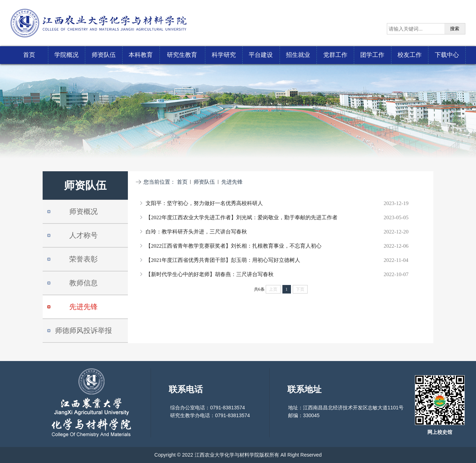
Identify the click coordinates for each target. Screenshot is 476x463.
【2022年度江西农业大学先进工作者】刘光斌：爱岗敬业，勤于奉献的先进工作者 (242, 217)
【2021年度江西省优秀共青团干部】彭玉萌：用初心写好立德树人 (223, 260)
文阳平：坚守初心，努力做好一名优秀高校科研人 (204, 203)
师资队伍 (204, 182)
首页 (182, 182)
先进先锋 (232, 182)
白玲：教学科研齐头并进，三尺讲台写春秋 (196, 232)
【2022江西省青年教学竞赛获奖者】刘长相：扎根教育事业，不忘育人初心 (234, 246)
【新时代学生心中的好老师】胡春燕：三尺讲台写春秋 (210, 274)
